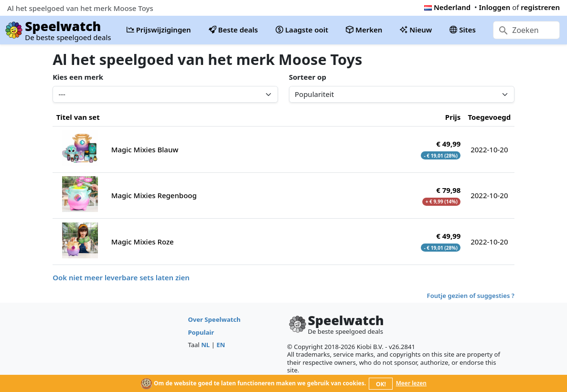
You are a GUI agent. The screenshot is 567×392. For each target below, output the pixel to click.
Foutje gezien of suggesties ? (471, 296)
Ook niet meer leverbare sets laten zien (121, 277)
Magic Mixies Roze (143, 242)
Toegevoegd (489, 117)
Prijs (453, 117)
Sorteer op (308, 77)
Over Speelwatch (214, 319)
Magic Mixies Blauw (145, 149)
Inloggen (495, 7)
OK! (381, 384)
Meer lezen (411, 383)
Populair (201, 332)
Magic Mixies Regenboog (154, 195)
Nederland (447, 7)
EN (221, 345)
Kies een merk (78, 77)
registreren (540, 7)
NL (205, 345)
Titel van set (78, 117)
